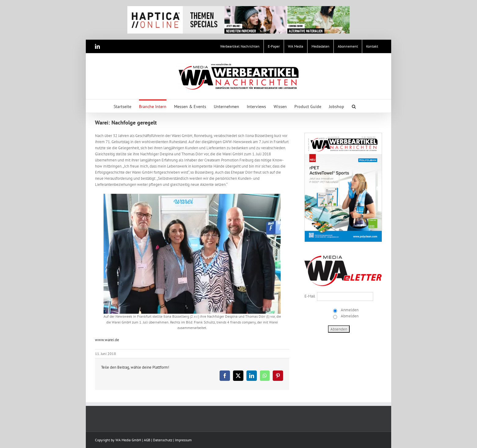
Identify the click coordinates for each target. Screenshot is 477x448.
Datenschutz (163, 440)
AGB (147, 440)
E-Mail (310, 296)
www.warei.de (107, 340)
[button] (354, 106)
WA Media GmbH (128, 440)
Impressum (183, 440)
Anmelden (349, 310)
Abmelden (349, 316)
